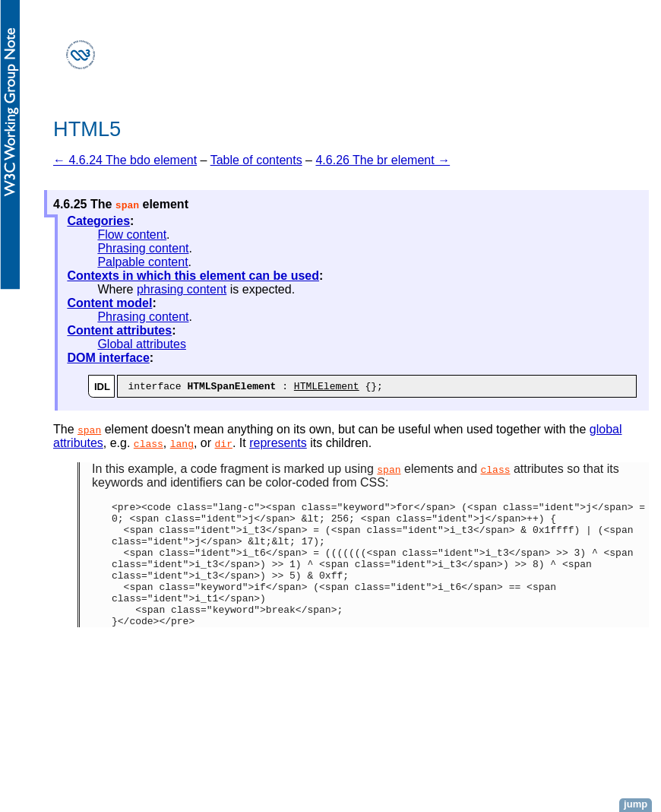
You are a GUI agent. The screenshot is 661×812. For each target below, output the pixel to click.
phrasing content (182, 289)
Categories (98, 221)
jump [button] (636, 804)
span (89, 432)
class (149, 446)
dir (224, 446)
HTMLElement (327, 388)
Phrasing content (143, 248)
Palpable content (142, 262)
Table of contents (256, 160)
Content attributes (119, 330)
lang (182, 446)
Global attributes (142, 344)
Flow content (132, 235)
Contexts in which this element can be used (193, 276)
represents (278, 445)
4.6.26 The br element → (383, 160)
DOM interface (108, 358)
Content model (109, 303)
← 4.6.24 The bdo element (125, 160)
